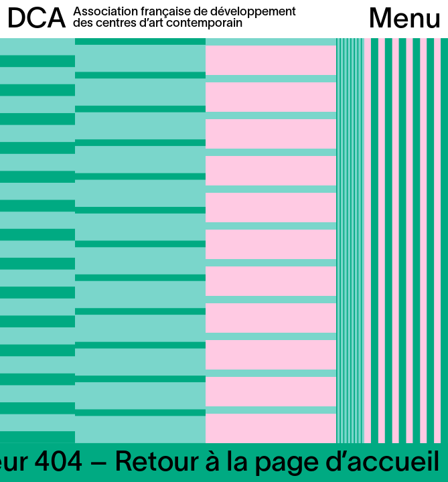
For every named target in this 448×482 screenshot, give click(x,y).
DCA (36, 20)
